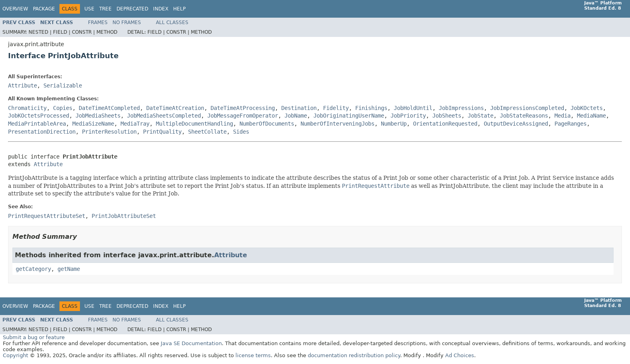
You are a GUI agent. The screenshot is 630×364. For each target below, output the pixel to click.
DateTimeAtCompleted (109, 108)
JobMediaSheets (98, 116)
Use (89, 9)
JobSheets (447, 116)
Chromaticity (27, 108)
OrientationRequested (445, 124)
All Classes (172, 22)
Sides (241, 132)
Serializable (63, 85)
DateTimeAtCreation (175, 108)
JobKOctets (587, 108)
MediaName (591, 116)
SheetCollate (207, 132)
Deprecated (132, 9)
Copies (63, 108)
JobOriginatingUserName (349, 116)
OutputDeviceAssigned (516, 124)
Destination (299, 108)
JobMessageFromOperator (243, 116)
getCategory (33, 269)
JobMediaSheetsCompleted (164, 116)
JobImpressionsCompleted (527, 108)
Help (179, 9)
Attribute (22, 85)
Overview (15, 9)
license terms (253, 355)
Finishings (371, 108)
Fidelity (336, 108)
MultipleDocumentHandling (194, 124)
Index (161, 9)
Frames (98, 22)
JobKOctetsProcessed (39, 116)
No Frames (127, 22)
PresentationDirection (42, 132)
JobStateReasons (524, 116)
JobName (296, 116)
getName (69, 269)
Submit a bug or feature (34, 337)
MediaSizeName (93, 124)
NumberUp (394, 124)
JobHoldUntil (413, 108)
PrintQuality (162, 132)
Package (44, 9)
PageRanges (571, 124)
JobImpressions (461, 108)
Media (562, 116)
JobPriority (408, 116)
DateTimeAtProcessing (243, 108)
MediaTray (135, 124)
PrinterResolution (109, 132)
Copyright (15, 355)
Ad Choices (460, 355)
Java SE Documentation (191, 343)
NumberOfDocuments (267, 124)
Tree (105, 9)
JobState (481, 116)
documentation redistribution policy (354, 355)
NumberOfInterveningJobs (337, 124)
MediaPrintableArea (37, 124)
